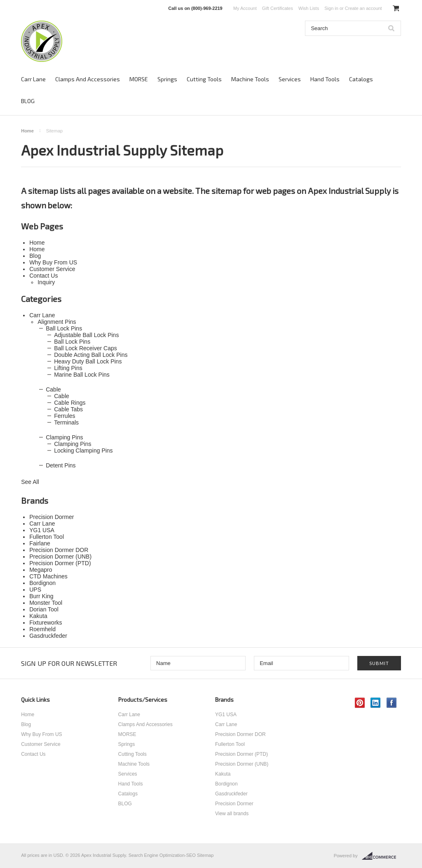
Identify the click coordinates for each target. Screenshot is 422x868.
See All (30, 482)
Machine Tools (250, 79)
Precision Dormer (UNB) (242, 764)
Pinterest (360, 703)
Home (27, 131)
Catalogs (361, 79)
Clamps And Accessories (88, 79)
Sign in (331, 8)
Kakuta (223, 774)
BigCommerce (381, 856)
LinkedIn (376, 703)
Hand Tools (325, 79)
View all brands (232, 814)
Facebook (392, 703)
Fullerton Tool (230, 744)
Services (290, 79)
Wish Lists (309, 8)
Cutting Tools (204, 79)
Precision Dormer (234, 804)
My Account (245, 8)
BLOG (28, 101)
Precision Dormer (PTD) (241, 754)
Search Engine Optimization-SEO (162, 855)
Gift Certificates (278, 8)
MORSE (139, 79)
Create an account (363, 8)
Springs (167, 79)
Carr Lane (33, 79)
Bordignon (226, 784)
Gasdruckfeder (231, 794)
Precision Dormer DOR (240, 734)
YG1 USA (226, 715)
